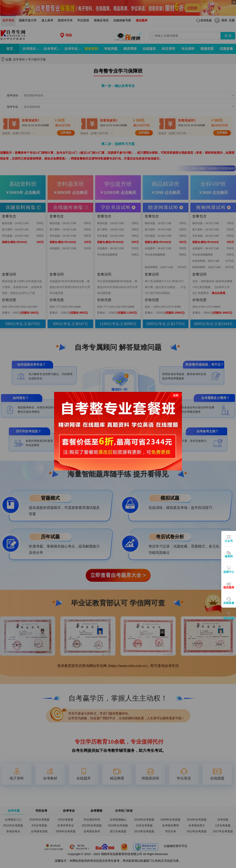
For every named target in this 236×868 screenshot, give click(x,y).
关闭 (176, 395)
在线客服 (229, 603)
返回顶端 (229, 618)
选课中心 (229, 572)
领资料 (229, 556)
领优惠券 (229, 587)
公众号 (229, 541)
